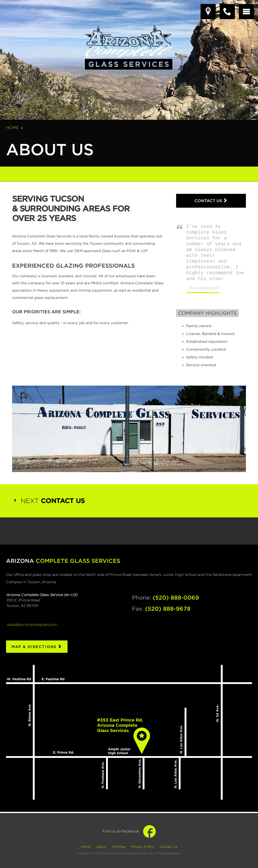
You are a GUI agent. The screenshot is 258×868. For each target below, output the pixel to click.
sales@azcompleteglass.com (32, 624)
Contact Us (211, 201)
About (101, 847)
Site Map (119, 847)
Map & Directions (37, 646)
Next (48, 501)
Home (15, 128)
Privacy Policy (143, 847)
